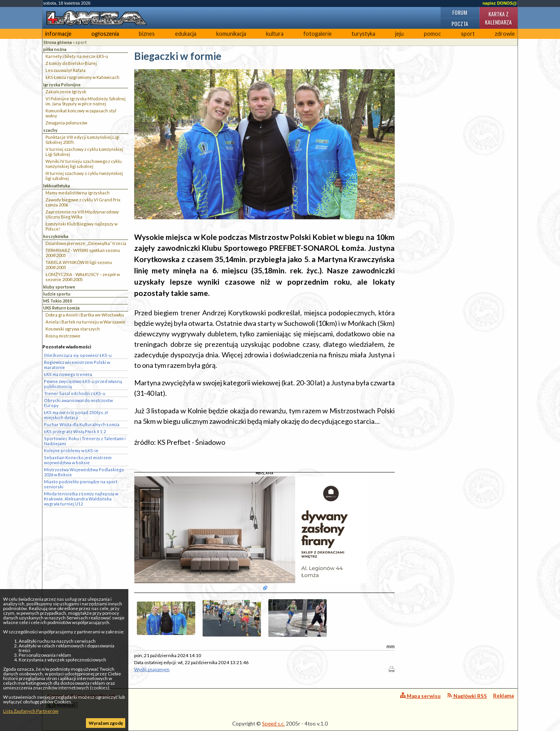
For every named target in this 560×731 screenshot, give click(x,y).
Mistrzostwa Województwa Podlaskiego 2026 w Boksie (84, 472)
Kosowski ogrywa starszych (73, 329)
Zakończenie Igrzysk (66, 92)
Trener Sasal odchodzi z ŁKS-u (75, 393)
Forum (460, 12)
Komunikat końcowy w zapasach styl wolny (81, 113)
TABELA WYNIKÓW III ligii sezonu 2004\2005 (79, 265)
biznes (147, 34)
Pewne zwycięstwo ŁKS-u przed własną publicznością (83, 384)
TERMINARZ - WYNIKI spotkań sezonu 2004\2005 (83, 253)
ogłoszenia (105, 34)
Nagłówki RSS (467, 696)
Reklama (503, 696)
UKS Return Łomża (61, 308)
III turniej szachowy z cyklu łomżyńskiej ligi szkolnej (84, 176)
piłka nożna (55, 49)
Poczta (460, 24)
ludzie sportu (57, 294)
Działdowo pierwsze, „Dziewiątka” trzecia (86, 243)
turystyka (363, 34)
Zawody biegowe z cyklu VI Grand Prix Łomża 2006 (83, 202)
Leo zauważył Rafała (66, 70)
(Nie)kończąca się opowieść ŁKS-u (78, 355)
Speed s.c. (273, 724)
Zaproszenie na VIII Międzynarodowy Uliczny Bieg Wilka (82, 214)
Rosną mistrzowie (63, 336)
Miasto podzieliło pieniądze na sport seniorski (81, 484)
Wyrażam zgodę (106, 723)
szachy (50, 130)
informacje (58, 34)
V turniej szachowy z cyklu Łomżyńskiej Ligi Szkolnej (84, 152)
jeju (399, 34)
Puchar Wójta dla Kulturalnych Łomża (82, 424)
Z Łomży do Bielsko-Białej (71, 63)
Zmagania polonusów (66, 123)
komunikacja (231, 34)
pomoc (432, 34)
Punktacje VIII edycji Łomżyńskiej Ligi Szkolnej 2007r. (82, 140)
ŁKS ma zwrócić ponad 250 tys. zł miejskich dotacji (76, 415)
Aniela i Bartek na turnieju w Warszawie (86, 322)
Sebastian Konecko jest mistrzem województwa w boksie (78, 460)
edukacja (186, 34)
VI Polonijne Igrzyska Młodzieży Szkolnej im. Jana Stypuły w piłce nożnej (86, 101)
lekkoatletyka (57, 186)
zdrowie (505, 34)
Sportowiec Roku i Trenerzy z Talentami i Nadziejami (85, 441)
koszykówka (56, 236)
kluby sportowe (59, 287)
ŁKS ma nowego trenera (68, 374)
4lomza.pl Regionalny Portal (80, 700)
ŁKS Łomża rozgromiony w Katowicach (82, 77)
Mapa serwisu (420, 696)
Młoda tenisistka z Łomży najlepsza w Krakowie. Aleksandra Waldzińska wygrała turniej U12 (81, 499)
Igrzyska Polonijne (62, 85)
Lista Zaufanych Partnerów (31, 711)
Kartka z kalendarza (498, 18)
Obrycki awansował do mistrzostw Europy (78, 403)
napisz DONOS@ (500, 3)
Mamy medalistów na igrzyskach (78, 193)
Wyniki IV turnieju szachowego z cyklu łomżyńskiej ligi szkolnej (84, 164)
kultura (275, 34)
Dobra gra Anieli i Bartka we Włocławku (85, 315)
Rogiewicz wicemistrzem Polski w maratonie (77, 365)
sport (468, 34)
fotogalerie (318, 34)
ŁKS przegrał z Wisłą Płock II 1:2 (75, 431)
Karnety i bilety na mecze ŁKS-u (77, 56)
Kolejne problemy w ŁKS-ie (71, 450)
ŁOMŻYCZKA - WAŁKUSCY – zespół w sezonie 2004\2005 (83, 277)
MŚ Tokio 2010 (58, 301)
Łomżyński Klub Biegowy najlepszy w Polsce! (81, 226)
